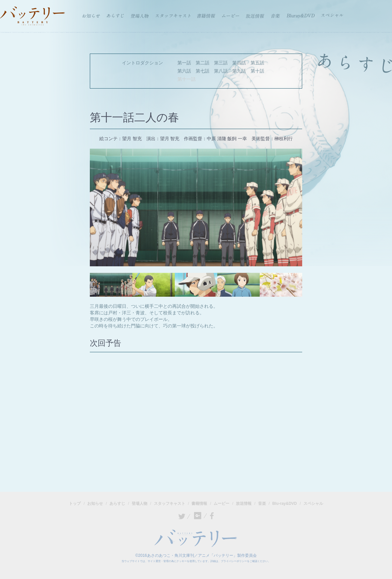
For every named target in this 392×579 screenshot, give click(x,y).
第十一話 (187, 79)
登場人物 (139, 504)
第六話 (184, 71)
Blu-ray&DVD (284, 504)
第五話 (257, 63)
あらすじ (117, 504)
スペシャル (313, 504)
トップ (75, 504)
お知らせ (95, 504)
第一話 (184, 63)
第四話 (239, 63)
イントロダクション (142, 63)
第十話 (257, 71)
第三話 (221, 63)
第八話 (221, 71)
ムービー (221, 504)
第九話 (239, 71)
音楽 (262, 504)
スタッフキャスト (170, 504)
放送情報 (244, 504)
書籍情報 (199, 504)
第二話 (203, 63)
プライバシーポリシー (234, 561)
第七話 (203, 71)
